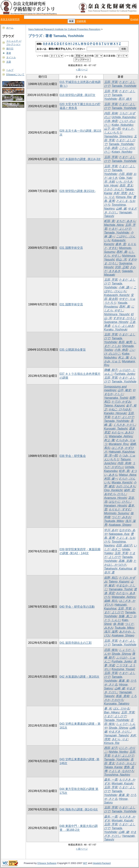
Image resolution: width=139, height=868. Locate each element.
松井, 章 (124, 471)
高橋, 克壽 (125, 561)
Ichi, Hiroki (111, 185)
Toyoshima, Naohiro (117, 775)
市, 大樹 (109, 182)
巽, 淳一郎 (111, 456)
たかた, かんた (114, 189)
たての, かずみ (121, 402)
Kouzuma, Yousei (123, 669)
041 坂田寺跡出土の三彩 (76, 643)
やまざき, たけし (120, 732)
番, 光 (108, 709)
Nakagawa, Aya (119, 534)
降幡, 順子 (111, 370)
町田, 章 (109, 221)
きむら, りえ (120, 739)
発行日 (10, 49)
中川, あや (111, 530)
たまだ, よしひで (120, 229)
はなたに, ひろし (120, 502)
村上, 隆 (123, 358)
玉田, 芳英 (111, 82)
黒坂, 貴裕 (122, 696)
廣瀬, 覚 (124, 681)
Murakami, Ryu (118, 444)
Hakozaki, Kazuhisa (121, 452)
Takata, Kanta (113, 767)
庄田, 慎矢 (111, 650)
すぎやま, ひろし (124, 318)
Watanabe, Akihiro (120, 436)
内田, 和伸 (111, 113)
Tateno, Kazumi (114, 406)
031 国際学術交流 (71, 248)
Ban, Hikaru (112, 712)
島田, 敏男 (125, 342)
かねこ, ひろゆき (120, 409)
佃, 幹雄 (118, 624)
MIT (85, 863)
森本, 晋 (121, 244)
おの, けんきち (126, 486)
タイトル (11, 57)
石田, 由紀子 (124, 545)
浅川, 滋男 (111, 632)
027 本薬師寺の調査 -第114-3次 (80, 159)
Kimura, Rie (124, 197)
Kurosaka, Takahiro (117, 704)
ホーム (10, 28)
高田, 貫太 (126, 185)
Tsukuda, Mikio (114, 521)
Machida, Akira (114, 225)
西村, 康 (122, 252)
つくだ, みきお (121, 517)
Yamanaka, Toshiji (116, 398)
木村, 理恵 (120, 193)
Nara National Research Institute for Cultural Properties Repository (64, 29)
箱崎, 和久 (111, 601)
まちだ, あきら (126, 221)
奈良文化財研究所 (10, 19)
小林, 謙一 (125, 287)
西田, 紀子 (111, 748)
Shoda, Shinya (121, 654)
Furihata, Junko (125, 374)
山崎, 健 (121, 209)
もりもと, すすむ (120, 509)
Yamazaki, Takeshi (116, 735)
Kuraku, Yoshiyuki (116, 329)
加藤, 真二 (125, 616)
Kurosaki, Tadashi (116, 429)
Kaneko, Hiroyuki (115, 413)
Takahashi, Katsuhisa (118, 569)
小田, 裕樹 (125, 174)
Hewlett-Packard (102, 863)
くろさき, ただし (124, 425)
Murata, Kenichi (122, 482)
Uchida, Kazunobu (124, 117)
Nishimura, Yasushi (117, 314)
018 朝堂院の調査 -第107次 (78, 95)
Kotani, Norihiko (122, 152)
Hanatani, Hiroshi (115, 506)
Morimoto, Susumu (116, 513)
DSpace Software (47, 863)
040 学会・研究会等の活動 (77, 607)
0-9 (45, 44)
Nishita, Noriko (118, 752)
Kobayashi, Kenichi (117, 295)
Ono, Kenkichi (113, 490)
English (134, 19)
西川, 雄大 (125, 99)
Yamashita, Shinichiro (118, 136)
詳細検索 (81, 21)
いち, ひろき (124, 182)
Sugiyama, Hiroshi (116, 322)
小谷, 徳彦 (111, 148)
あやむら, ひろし (115, 494)
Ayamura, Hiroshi (115, 498)
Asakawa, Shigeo (120, 525)
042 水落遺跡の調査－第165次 (80, 677)
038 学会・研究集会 (73, 456)
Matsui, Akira (127, 475)
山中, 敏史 (124, 390)
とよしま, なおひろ (121, 771)
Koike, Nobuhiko (122, 125)
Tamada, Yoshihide (124, 86)
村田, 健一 (111, 479)
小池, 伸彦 (111, 121)
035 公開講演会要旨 (73, 350)
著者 (9, 53)
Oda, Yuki (125, 178)
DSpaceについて (15, 74)
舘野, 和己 (111, 578)
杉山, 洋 (121, 260)
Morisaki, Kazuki (122, 783)
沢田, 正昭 (121, 267)
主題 (9, 62)
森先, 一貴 (111, 780)
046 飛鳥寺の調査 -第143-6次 (79, 809)
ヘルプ (10, 70)
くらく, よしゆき (123, 326)
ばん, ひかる (121, 709)
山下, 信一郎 (112, 129)
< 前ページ (82, 70)
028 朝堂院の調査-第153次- (78, 191)
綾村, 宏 (129, 490)
